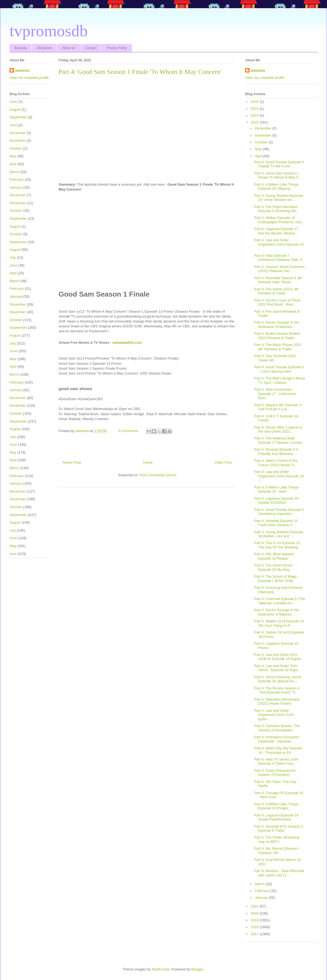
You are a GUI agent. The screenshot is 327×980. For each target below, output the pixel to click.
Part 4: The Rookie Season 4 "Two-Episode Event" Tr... (277, 690)
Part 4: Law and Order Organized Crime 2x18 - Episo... (275, 715)
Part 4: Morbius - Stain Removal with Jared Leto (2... (279, 873)
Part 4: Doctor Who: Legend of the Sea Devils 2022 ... (278, 429)
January (16, 187)
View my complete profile (29, 78)
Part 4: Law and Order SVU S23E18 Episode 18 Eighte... (279, 657)
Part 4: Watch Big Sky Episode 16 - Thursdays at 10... (278, 750)
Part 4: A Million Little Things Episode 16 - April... (276, 489)
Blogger (197, 969)
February (17, 180)
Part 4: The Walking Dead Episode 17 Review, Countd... (279, 440)
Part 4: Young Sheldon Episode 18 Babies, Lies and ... (278, 534)
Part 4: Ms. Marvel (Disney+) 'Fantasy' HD (276, 851)
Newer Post (72, 462)
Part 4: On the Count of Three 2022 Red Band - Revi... (277, 302)
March (14, 172)
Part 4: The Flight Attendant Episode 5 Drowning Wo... (276, 209)
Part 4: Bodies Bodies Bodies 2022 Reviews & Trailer (277, 336)
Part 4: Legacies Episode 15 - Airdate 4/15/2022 (277, 501)
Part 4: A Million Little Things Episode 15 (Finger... (276, 806)
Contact (91, 48)
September (18, 117)
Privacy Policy (117, 48)
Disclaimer (44, 48)
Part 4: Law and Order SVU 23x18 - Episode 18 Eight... (277, 668)
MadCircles (161, 969)
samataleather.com (127, 343)
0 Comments (128, 431)
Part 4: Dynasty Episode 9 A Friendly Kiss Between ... (276, 452)
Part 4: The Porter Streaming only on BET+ (277, 839)
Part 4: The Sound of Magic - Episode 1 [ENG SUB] (277, 579)
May (13, 156)
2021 (255, 906)
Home (148, 462)
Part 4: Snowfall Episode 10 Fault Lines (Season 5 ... (276, 523)
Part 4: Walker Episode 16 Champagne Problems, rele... (279, 220)
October (16, 148)
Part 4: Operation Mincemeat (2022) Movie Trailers (277, 702)
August (15, 109)
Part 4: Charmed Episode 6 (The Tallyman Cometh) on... (279, 601)
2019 (255, 920)
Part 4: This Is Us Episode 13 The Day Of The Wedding (277, 545)
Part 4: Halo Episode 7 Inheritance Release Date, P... (279, 258)
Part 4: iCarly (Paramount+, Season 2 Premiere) (275, 773)
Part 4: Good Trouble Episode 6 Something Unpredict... (279, 512)
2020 (255, 913)
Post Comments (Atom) (158, 475)
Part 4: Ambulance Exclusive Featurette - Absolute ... (276, 739)
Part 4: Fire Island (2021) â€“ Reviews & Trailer (277, 291)
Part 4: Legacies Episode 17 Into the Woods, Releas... (276, 231)
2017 (255, 934)
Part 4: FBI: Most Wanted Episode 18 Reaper (274, 556)
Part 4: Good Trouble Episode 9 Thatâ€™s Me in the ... (279, 164)
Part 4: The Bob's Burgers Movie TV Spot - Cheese (279, 380)
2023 (255, 115)
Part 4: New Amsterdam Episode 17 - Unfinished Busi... (275, 394)
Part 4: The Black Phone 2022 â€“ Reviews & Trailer (278, 347)
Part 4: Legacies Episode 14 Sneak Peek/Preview (276, 817)
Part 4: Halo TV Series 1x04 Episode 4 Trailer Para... (276, 762)
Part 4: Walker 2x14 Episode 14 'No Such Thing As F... (279, 623)
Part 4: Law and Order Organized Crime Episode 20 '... (279, 244)
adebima (22, 70)
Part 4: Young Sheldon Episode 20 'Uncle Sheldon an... (278, 198)
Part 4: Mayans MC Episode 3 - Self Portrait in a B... (279, 407)
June (13, 102)
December (18, 133)
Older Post (223, 462)
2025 (255, 102)
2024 (255, 109)
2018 (255, 927)
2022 (255, 122)
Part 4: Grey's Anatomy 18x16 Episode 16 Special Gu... (277, 679)
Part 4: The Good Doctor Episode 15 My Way (273, 567)
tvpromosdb (49, 31)
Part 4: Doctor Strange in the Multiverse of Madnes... (276, 325)
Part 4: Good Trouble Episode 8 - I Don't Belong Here (279, 369)
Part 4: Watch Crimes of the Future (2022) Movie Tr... (276, 463)
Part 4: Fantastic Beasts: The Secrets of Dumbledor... (277, 728)
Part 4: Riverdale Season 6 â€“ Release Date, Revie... (278, 280)
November (18, 141)
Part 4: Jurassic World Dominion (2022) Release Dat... (279, 269)
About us (69, 48)
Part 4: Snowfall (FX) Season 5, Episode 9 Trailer (279, 829)
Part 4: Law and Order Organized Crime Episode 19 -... (279, 476)
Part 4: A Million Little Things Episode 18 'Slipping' (276, 187)
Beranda (21, 48)
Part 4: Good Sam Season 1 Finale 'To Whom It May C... (278, 175)
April (13, 164)
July (13, 257)
